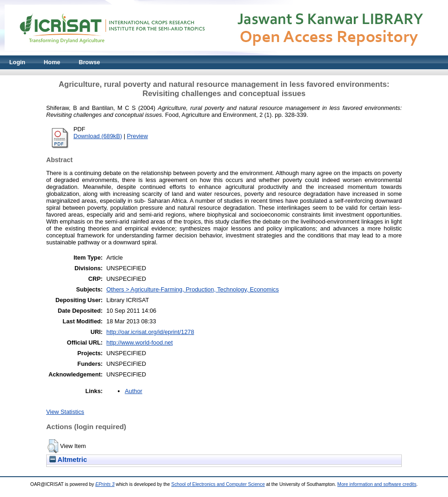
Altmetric (68, 460)
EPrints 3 (105, 484)
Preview (138, 136)
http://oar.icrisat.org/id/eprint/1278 (150, 332)
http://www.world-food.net (139, 342)
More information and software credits (377, 484)
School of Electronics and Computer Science (218, 484)
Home (52, 62)
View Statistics (65, 412)
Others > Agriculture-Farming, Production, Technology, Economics (192, 289)
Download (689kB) (98, 136)
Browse (89, 62)
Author (133, 391)
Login (17, 62)
